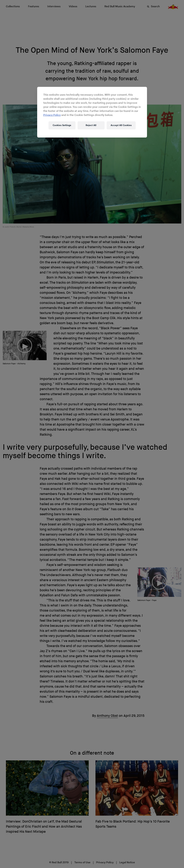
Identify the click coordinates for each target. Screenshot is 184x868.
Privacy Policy (52, 115)
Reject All (91, 125)
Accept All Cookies (121, 125)
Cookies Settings (62, 125)
